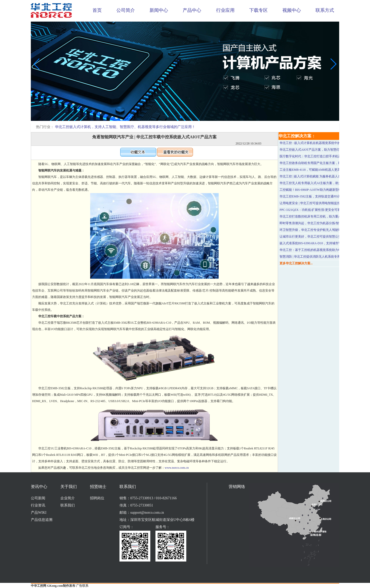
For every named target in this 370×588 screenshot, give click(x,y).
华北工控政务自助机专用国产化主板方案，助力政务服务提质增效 (324, 163)
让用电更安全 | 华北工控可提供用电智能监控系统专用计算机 (321, 203)
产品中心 (192, 10)
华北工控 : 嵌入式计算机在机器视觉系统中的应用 (313, 143)
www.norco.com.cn (177, 468)
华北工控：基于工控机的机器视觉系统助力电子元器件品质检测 (323, 250)
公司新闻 (38, 498)
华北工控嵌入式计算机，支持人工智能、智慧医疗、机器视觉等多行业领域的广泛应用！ (125, 127)
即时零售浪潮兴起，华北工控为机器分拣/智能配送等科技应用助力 (325, 223)
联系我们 (68, 505)
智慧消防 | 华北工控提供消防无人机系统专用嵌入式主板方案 (321, 257)
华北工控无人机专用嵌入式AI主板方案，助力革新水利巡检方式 (323, 183)
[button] (181, 117)
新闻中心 (159, 10)
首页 (97, 10)
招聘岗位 (97, 498)
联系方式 (325, 10)
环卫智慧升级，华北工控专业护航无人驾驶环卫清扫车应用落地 (323, 230)
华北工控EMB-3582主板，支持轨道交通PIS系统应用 (315, 196)
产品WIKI (39, 513)
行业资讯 (38, 505)
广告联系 (82, 586)
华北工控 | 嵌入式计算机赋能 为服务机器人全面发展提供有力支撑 (324, 176)
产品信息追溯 (42, 520)
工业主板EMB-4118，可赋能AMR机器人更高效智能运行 (318, 170)
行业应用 (225, 10)
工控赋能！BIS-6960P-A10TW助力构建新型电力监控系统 (318, 190)
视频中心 (292, 10)
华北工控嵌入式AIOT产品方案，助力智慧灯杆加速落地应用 (320, 150)
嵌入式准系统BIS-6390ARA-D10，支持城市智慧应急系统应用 (321, 243)
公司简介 (126, 10)
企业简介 (68, 498)
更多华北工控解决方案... (296, 263)
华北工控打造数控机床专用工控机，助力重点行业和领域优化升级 (324, 216)
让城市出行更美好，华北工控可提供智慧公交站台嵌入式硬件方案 (324, 237)
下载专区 (258, 10)
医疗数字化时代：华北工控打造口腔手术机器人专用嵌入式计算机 (324, 156)
